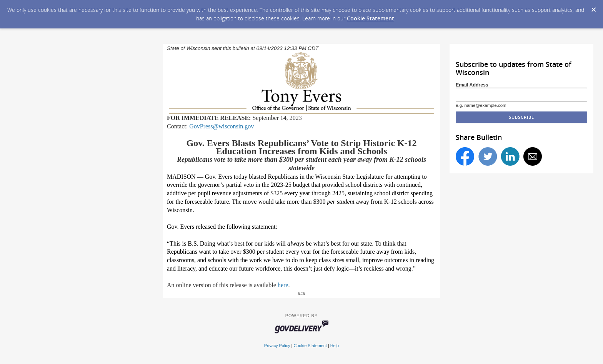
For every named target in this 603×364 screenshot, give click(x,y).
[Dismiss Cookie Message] (593, 7)
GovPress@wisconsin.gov (222, 126)
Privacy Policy (277, 346)
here (283, 285)
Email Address (472, 85)
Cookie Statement (371, 18)
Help (335, 346)
